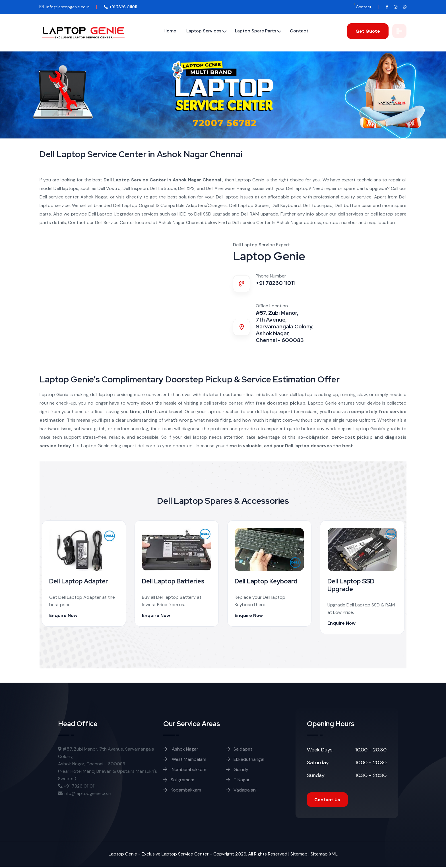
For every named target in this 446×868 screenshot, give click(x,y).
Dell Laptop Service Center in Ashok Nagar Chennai (163, 180)
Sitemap (299, 855)
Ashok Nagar (181, 749)
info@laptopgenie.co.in (65, 7)
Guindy (237, 769)
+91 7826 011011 (77, 786)
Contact (364, 7)
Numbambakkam (185, 769)
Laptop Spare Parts (252, 31)
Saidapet (239, 749)
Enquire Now (65, 615)
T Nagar (238, 780)
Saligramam (179, 780)
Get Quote (364, 31)
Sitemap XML (324, 855)
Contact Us (328, 800)
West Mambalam (185, 759)
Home (166, 31)
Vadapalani (241, 790)
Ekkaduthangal (245, 759)
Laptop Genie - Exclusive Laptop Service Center (159, 855)
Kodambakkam (182, 790)
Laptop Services (200, 31)
